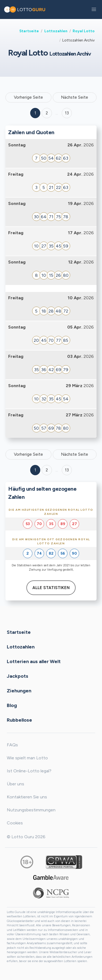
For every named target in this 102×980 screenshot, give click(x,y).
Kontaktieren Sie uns (27, 797)
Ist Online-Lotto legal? (29, 771)
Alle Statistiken (51, 588)
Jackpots (18, 676)
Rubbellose (19, 720)
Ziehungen (19, 690)
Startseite (29, 31)
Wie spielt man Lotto (27, 758)
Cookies (15, 823)
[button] (94, 9)
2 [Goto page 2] (47, 113)
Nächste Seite (75, 97)
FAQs (12, 745)
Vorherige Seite (28, 97)
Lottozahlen (56, 31)
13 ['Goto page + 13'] (67, 113)
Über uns (16, 784)
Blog (12, 705)
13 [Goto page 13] (67, 470)
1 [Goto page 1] (35, 113)
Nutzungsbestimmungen (31, 810)
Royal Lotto (84, 31)
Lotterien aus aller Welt (34, 661)
